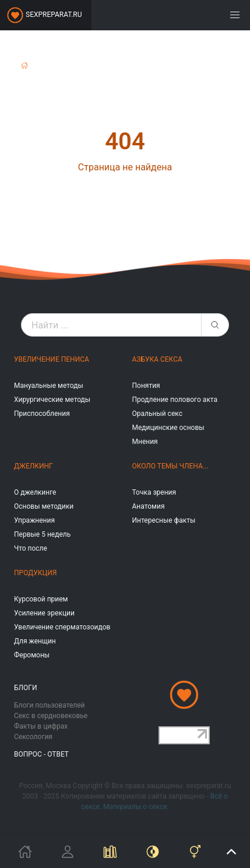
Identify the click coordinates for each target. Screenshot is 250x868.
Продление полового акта (175, 400)
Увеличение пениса (52, 359)
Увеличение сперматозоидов (62, 627)
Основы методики (44, 506)
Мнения (145, 442)
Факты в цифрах (41, 726)
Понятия (146, 386)
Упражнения (34, 520)
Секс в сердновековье (51, 716)
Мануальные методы (49, 386)
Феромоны (32, 655)
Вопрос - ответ (41, 754)
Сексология (33, 737)
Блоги (26, 688)
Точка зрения (154, 492)
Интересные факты (164, 520)
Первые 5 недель (42, 534)
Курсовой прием (41, 599)
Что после (31, 548)
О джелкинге (35, 492)
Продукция (35, 573)
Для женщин (35, 641)
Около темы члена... (170, 466)
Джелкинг (34, 466)
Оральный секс (157, 414)
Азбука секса (157, 359)
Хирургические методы (52, 400)
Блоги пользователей (50, 705)
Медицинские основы (168, 428)
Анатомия (149, 506)
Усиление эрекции (44, 613)
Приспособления (42, 414)
